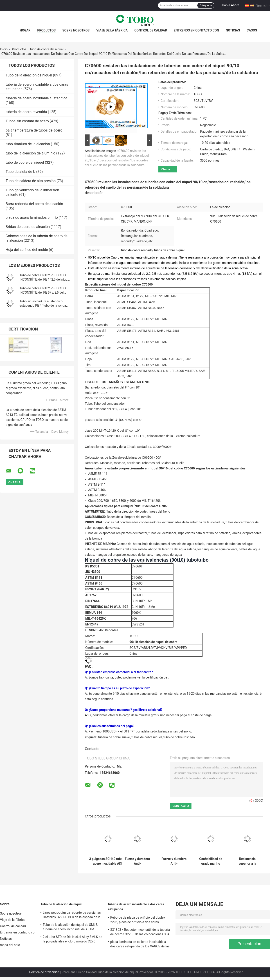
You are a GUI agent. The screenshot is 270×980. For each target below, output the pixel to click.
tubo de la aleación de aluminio (30, 153)
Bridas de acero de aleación (28, 227)
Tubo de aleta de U (20, 172)
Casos (252, 30)
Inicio (4, 49)
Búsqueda (206, 5)
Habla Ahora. (231, 5)
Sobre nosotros (76, 30)
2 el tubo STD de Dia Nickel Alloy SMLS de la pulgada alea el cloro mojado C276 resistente (72, 940)
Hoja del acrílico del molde (27, 250)
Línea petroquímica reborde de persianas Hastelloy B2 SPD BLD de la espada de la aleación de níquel (72, 915)
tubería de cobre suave (114, 737)
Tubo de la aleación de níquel (29, 75)
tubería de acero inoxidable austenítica (36, 98)
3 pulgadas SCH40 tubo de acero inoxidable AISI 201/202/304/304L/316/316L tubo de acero (108, 861)
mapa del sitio (10, 945)
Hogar (25, 30)
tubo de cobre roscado (179, 737)
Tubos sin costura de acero (27, 121)
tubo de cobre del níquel (47, 49)
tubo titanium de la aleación (28, 144)
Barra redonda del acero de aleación (34, 204)
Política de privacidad (44, 972)
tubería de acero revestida (26, 112)
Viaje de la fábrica (112, 30)
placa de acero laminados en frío (32, 218)
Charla (166, 169)
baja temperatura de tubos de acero (34, 130)
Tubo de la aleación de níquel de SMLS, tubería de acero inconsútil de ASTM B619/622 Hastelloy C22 (70, 928)
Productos (46, 30)
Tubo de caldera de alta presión (31, 181)
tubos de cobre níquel (147, 737)
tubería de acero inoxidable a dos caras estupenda (136, 907)
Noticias (233, 30)
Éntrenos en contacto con (196, 30)
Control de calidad (151, 30)
